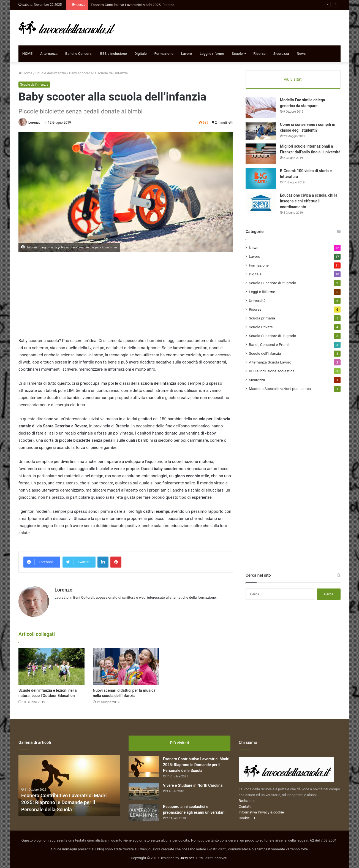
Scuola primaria (262, 318)
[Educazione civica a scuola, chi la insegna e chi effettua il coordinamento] (261, 203)
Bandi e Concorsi (79, 54)
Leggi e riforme (212, 54)
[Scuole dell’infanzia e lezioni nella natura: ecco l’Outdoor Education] (51, 666)
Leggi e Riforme (262, 292)
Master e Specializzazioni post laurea (280, 389)
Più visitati (293, 79)
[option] (69, 785)
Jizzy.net (187, 858)
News (301, 54)
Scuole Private (261, 327)
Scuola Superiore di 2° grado (272, 283)
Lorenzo (34, 123)
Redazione (247, 801)
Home (25, 73)
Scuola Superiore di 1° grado (272, 336)
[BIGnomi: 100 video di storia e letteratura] (261, 178)
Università (257, 300)
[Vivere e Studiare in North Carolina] (144, 791)
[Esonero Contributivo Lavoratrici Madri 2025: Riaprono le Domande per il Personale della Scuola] (144, 767)
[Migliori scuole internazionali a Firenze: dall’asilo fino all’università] (261, 154)
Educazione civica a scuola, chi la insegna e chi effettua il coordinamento (309, 201)
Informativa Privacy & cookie (261, 812)
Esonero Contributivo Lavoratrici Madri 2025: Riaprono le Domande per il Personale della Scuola (64, 802)
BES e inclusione (114, 54)
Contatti (245, 806)
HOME (27, 54)
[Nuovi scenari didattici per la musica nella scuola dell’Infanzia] (126, 666)
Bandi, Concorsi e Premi (269, 345)
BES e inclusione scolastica (272, 371)
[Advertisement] (126, 299)
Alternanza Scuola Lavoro (270, 362)
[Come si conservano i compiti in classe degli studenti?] (261, 131)
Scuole (237, 54)
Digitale (140, 54)
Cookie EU (247, 818)
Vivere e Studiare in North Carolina (193, 785)
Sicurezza (281, 54)
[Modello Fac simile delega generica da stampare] (261, 108)
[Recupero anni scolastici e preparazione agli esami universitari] (144, 813)
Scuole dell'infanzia (51, 73)
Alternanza (49, 54)
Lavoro (187, 54)
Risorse (260, 54)
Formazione (164, 54)
